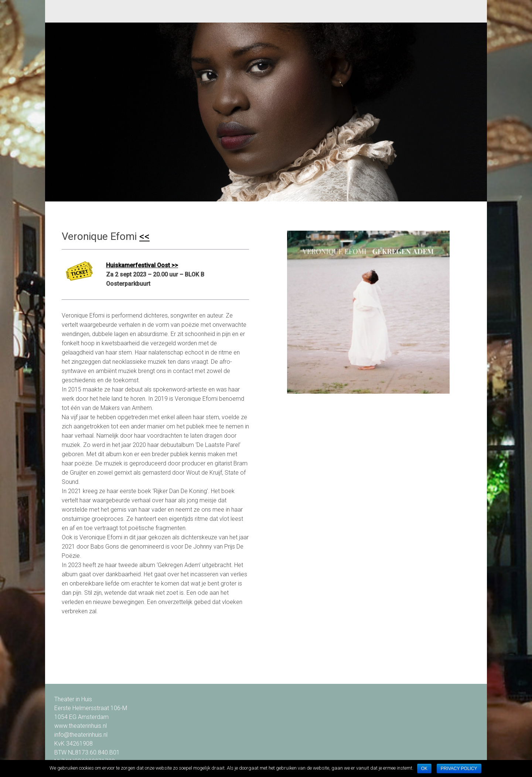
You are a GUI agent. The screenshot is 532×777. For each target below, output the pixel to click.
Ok (424, 768)
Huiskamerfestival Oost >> (142, 265)
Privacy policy (459, 768)
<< (144, 236)
